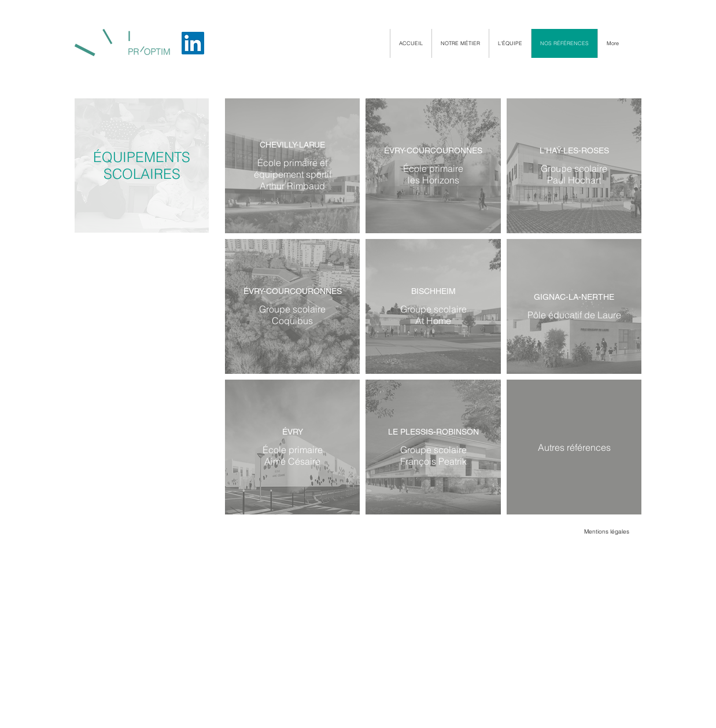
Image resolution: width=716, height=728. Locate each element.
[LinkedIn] (193, 43)
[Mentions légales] (607, 532)
